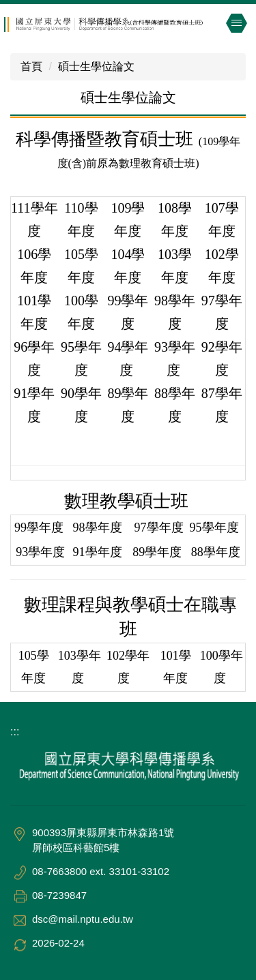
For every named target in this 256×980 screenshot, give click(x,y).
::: (15, 732)
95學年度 (216, 527)
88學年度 (216, 552)
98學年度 (99, 527)
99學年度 (41, 527)
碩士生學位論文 (96, 66)
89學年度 (157, 552)
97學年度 (157, 527)
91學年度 (99, 552)
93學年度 (40, 552)
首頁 (31, 66)
